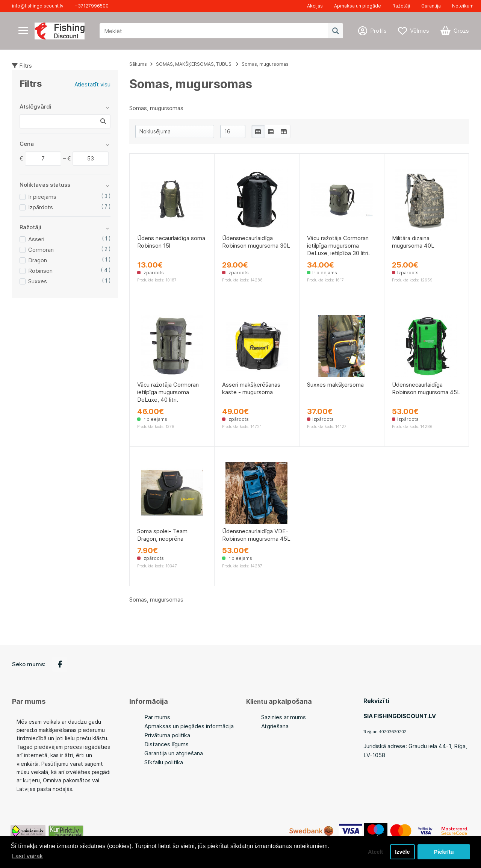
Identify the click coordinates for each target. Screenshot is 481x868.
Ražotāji (401, 6)
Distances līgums (166, 744)
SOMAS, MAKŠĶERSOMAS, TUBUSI (194, 64)
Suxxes (38, 281)
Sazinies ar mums (284, 717)
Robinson (40, 271)
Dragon (38, 260)
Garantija (431, 6)
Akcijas (315, 6)
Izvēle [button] (402, 852)
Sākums (138, 64)
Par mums (157, 717)
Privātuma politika (167, 735)
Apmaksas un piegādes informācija (189, 726)
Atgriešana (275, 726)
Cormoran (41, 250)
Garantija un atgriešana (174, 753)
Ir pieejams (42, 197)
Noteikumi (463, 6)
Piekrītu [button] (444, 852)
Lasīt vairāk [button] (27, 856)
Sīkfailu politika (164, 762)
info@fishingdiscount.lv (38, 6)
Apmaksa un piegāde (358, 6)
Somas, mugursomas (265, 64)
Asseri (36, 239)
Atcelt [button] (375, 852)
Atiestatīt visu (92, 84)
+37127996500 (92, 6)
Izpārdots (41, 207)
